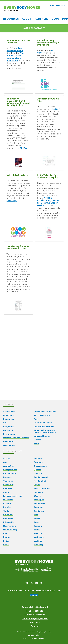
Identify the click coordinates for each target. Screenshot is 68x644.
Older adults (9, 445)
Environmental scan (13, 496)
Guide (6, 511)
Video (37, 530)
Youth (37, 444)
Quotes (37, 470)
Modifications (10, 526)
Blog (55, 19)
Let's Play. (12, 201)
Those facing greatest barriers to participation (45, 431)
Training (38, 526)
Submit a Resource (35, 615)
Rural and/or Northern (44, 427)
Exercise (7, 507)
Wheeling (39, 545)
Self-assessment (42, 488)
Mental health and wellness (16, 438)
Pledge (7, 537)
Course (7, 492)
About (27, 19)
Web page (39, 537)
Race (36, 419)
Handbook (8, 518)
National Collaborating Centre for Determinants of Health (48, 202)
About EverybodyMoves (35, 619)
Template (39, 507)
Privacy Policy (34, 635)
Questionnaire (41, 466)
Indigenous (9, 427)
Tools (37, 522)
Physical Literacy (42, 415)
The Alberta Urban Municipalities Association (15, 57)
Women (38, 440)
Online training (10, 530)
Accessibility (9, 412)
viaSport (56, 109)
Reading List (40, 481)
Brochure (8, 477)
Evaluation (8, 500)
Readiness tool (41, 477)
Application (9, 466)
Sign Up (34, 595)
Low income (9, 434)
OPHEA (23, 148)
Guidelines (8, 515)
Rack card (39, 474)
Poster (6, 545)
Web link (38, 533)
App (5, 462)
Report (37, 485)
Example (7, 503)
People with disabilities (45, 412)
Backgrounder (10, 470)
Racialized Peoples (43, 423)
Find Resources (35, 611)
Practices (38, 458)
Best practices (10, 474)
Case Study (9, 485)
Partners (42, 19)
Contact (35, 626)
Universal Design (42, 436)
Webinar (38, 541)
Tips (36, 515)
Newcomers (9, 441)
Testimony (39, 511)
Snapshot (38, 492)
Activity (7, 458)
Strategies (39, 500)
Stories (37, 496)
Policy (6, 541)
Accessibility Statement (35, 607)
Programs (39, 462)
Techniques (40, 503)
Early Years (8, 415)
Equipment (8, 419)
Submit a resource (57, 6)
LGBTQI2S (8, 430)
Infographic (9, 522)
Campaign (8, 481)
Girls (5, 423)
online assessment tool (15, 49)
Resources (11, 19)
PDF (5, 533)
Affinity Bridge (38, 639)
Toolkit (37, 518)
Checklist (8, 488)
